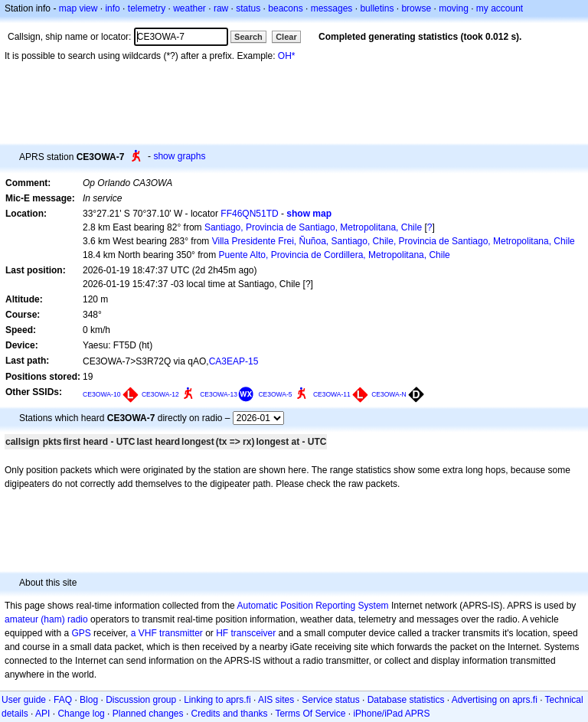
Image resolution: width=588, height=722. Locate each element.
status (248, 8)
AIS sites (276, 700)
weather (189, 8)
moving (454, 8)
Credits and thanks (230, 714)
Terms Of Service (310, 714)
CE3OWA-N (389, 394)
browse (416, 8)
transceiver (254, 633)
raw (221, 8)
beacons (285, 8)
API (42, 714)
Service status (330, 700)
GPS (81, 633)
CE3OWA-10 (102, 394)
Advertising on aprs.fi (495, 700)
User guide (24, 700)
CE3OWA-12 (160, 394)
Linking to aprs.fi (217, 700)
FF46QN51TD (249, 214)
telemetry (147, 8)
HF (222, 633)
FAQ (63, 700)
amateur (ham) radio (46, 619)
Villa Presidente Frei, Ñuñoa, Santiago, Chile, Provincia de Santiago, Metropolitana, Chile (394, 241)
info (112, 8)
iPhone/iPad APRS (391, 714)
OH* (287, 56)
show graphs (179, 156)
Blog (89, 700)
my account (500, 8)
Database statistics (406, 700)
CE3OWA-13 (219, 394)
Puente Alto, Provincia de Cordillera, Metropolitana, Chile (335, 255)
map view (78, 8)
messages (332, 8)
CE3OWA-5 (275, 394)
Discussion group (141, 700)
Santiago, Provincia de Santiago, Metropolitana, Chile (313, 227)
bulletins (377, 8)
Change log (81, 714)
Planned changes (148, 714)
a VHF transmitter (167, 633)
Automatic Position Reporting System (312, 606)
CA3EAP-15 (234, 361)
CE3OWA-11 (332, 394)
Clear (286, 37)
